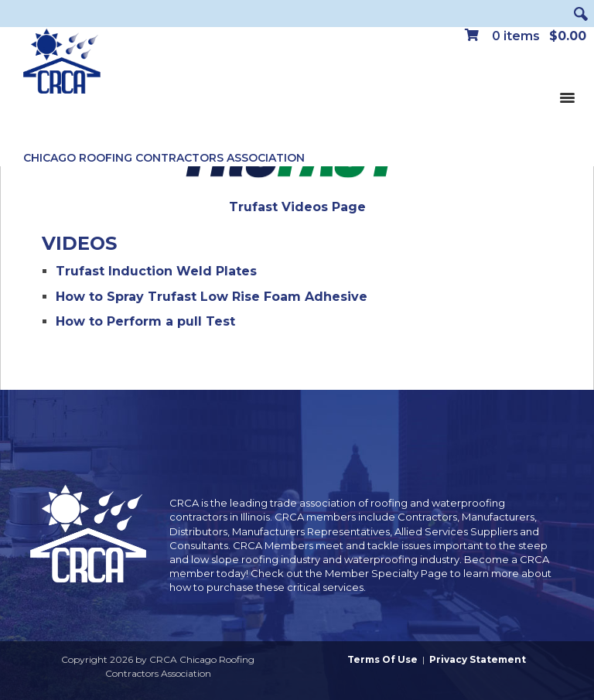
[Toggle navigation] (567, 97)
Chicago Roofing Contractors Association (164, 158)
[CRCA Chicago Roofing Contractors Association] (62, 62)
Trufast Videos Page (297, 207)
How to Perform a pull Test (145, 321)
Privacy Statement (478, 659)
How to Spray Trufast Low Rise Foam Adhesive (212, 297)
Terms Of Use (382, 659)
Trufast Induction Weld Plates (156, 271)
